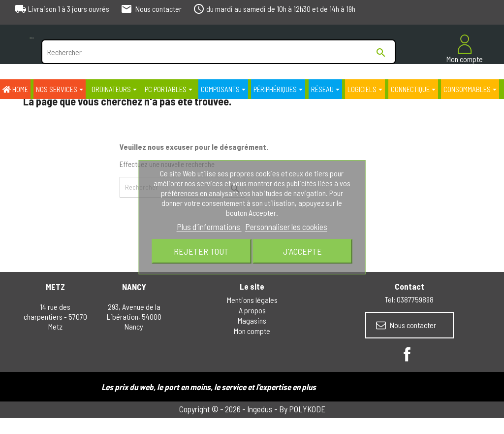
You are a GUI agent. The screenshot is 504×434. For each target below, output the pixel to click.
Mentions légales (252, 300)
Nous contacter (406, 325)
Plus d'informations (209, 227)
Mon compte (252, 331)
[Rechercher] (219, 52)
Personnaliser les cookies (286, 227)
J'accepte (302, 251)
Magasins (252, 320)
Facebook (407, 354)
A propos (252, 310)
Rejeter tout (201, 251)
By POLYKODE (302, 409)
